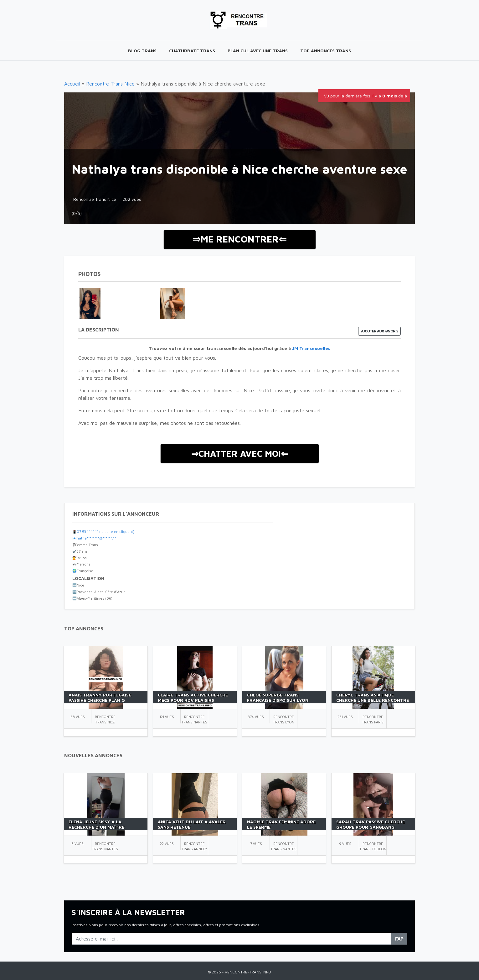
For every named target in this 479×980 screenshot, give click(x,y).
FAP (399, 939)
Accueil (72, 84)
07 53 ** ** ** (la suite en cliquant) (106, 532)
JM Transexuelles (311, 348)
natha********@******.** (96, 538)
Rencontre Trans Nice (110, 84)
